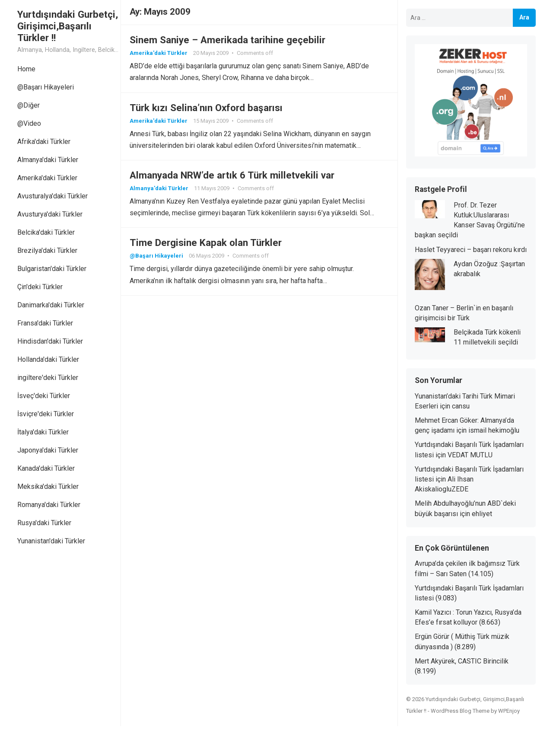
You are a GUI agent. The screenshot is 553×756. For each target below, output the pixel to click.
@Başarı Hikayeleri (46, 87)
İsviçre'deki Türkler (46, 414)
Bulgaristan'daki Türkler (52, 269)
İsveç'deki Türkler (44, 396)
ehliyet (482, 514)
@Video (29, 123)
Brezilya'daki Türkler (47, 250)
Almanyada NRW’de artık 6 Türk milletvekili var (232, 175)
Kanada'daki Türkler (46, 468)
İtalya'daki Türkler (43, 432)
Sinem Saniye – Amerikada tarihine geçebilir (227, 40)
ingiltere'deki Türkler (48, 378)
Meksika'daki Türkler (48, 486)
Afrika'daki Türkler (44, 142)
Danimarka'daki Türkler (51, 305)
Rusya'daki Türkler (44, 523)
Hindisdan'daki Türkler (50, 341)
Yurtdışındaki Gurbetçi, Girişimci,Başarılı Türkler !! (68, 26)
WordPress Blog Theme (460, 711)
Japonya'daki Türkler (48, 450)
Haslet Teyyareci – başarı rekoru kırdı (471, 250)
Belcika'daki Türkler (46, 232)
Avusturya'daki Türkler (50, 214)
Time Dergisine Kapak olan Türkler (206, 242)
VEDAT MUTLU (470, 455)
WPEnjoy (509, 711)
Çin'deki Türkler (40, 287)
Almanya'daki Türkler (48, 160)
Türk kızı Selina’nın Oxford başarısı (206, 108)
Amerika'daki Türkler (47, 178)
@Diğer (29, 105)
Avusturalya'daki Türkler (52, 196)
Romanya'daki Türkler (49, 505)
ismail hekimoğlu (494, 430)
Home (26, 69)
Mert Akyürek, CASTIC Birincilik (462, 661)
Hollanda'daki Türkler (48, 359)
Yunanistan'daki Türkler (51, 541)
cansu (461, 406)
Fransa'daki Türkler (45, 323)
